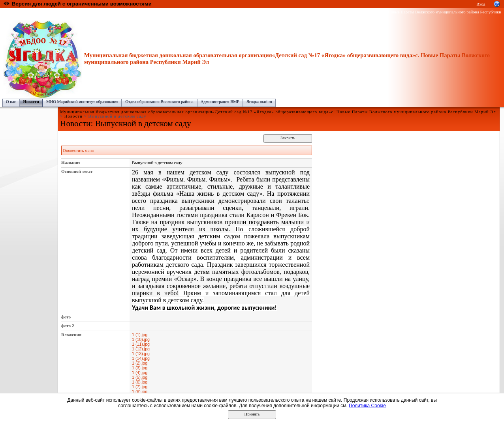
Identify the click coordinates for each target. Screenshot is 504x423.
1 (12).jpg (141, 349)
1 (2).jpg (140, 363)
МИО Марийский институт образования (82, 102)
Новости (31, 102)
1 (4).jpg (140, 372)
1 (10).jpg (141, 339)
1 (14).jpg (141, 358)
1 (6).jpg (140, 382)
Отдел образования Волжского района (159, 102)
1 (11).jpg (141, 344)
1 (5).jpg (140, 377)
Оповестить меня (78, 151)
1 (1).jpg (140, 335)
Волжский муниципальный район (124, 12)
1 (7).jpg (140, 387)
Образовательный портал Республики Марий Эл (47, 12)
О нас (11, 102)
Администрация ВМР (220, 102)
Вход (481, 4)
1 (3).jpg (140, 368)
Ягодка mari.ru (259, 102)
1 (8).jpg (140, 391)
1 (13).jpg (141, 354)
